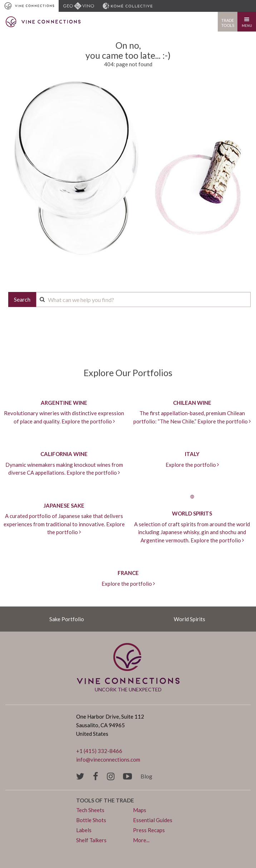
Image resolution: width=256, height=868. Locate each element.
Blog (146, 776)
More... (141, 840)
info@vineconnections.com (108, 759)
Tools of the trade (105, 800)
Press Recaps (149, 830)
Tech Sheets (90, 810)
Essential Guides (153, 820)
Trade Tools (228, 23)
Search (22, 299)
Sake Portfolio (67, 619)
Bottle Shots (91, 820)
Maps (140, 810)
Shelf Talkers (91, 840)
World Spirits (189, 619)
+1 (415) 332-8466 (99, 751)
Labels (84, 830)
